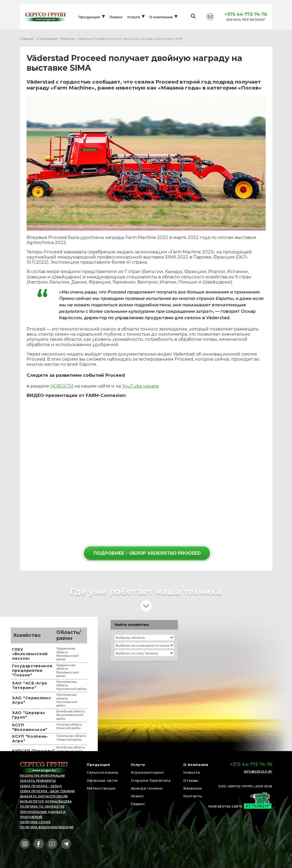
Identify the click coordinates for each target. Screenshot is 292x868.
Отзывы (189, 780)
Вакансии (192, 788)
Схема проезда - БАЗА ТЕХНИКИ (47, 791)
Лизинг (116, 20)
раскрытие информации (42, 776)
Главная (27, 39)
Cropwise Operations (151, 780)
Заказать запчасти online (44, 796)
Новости (67, 39)
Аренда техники (147, 788)
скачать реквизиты (38, 781)
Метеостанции (103, 788)
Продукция (89, 20)
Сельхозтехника (104, 772)
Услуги (134, 20)
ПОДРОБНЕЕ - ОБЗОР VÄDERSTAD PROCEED (147, 553)
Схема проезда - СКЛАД (41, 786)
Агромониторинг (148, 772)
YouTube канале (140, 386)
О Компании (195, 765)
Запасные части (104, 780)
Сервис (137, 804)
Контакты (191, 796)
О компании (161, 20)
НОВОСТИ (62, 386)
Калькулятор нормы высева (46, 801)
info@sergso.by (258, 772)
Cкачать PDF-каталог (246, 24)
